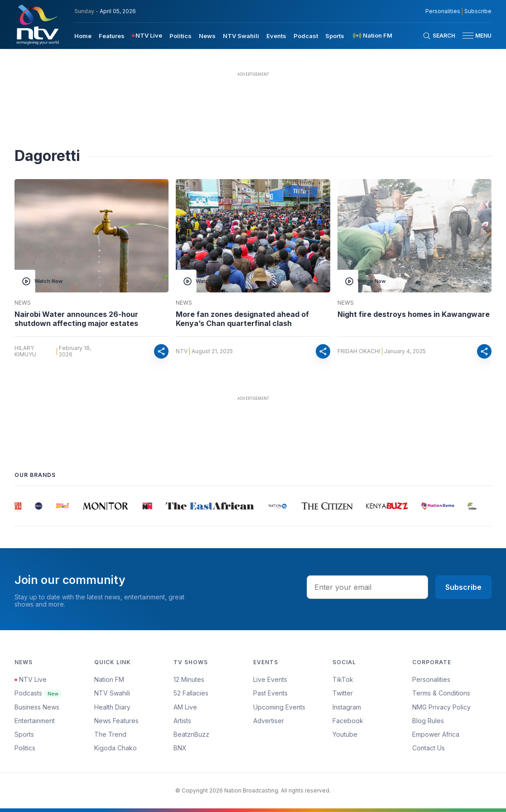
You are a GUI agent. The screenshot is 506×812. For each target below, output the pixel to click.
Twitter (343, 693)
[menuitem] (83, 35)
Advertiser (269, 721)
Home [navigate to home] (83, 36)
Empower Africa (436, 734)
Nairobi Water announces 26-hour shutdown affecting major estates (76, 319)
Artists (182, 721)
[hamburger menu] (468, 36)
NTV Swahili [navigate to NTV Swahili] (241, 36)
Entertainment (35, 721)
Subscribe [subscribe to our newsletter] (478, 11)
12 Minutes (189, 679)
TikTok (343, 679)
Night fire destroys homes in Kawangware (414, 314)
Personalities (431, 679)
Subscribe (463, 587)
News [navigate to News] (207, 36)
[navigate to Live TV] (147, 36)
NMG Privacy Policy (441, 707)
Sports (24, 734)
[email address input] (367, 587)
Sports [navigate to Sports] (335, 36)
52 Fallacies (191, 693)
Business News (37, 707)
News (23, 303)
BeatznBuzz (191, 734)
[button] (473, 36)
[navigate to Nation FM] (372, 36)
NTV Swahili (112, 693)
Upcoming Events (279, 707)
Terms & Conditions (441, 693)
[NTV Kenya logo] (37, 24)
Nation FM (109, 679)
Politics (25, 748)
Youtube (345, 734)
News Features (116, 721)
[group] (20, 506)
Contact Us (429, 748)
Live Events (270, 679)
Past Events (270, 693)
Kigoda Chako (116, 748)
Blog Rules (428, 721)
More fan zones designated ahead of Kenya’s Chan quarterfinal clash (242, 319)
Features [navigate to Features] (112, 36)
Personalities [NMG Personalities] (443, 11)
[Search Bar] (439, 36)
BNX (180, 748)
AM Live (185, 707)
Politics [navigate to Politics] (181, 36)
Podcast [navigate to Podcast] (306, 36)
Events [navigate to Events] (276, 36)
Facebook (348, 721)
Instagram (347, 707)
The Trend (110, 734)
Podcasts (38, 693)
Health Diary (112, 707)
